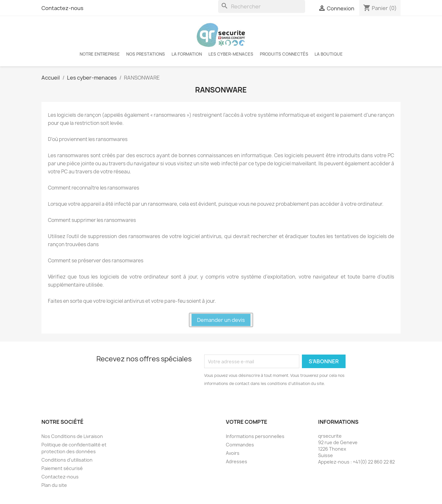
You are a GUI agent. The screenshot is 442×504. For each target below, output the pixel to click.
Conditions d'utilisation (67, 460)
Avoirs (233, 453)
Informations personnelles (255, 436)
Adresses (237, 461)
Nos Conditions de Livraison (72, 436)
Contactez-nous (62, 8)
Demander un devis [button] (221, 320)
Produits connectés (284, 54)
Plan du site (54, 485)
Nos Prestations (146, 54)
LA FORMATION (187, 54)
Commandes (240, 445)
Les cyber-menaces (231, 54)
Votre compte (247, 422)
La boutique (329, 54)
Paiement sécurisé (62, 468)
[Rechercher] (262, 6)
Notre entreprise (100, 54)
